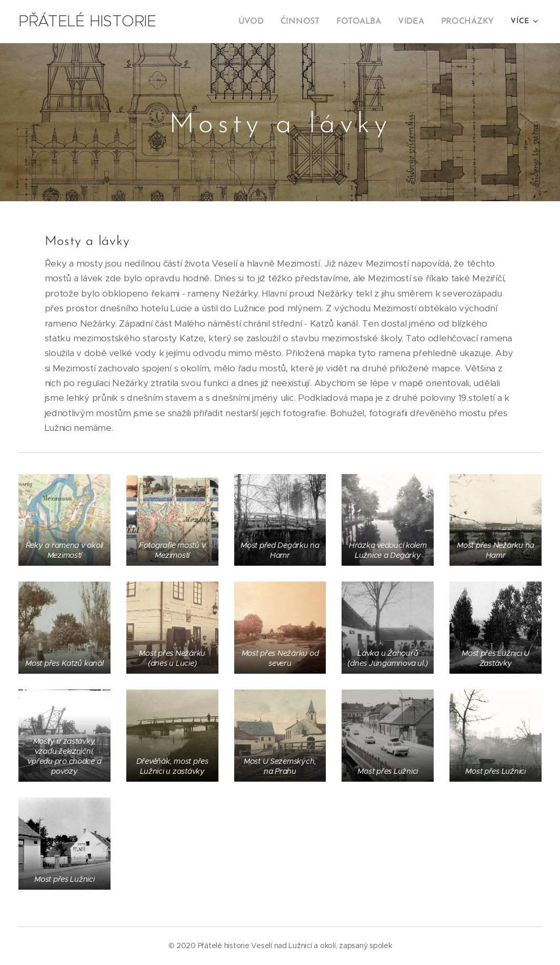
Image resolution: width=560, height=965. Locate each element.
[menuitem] (261, 22)
